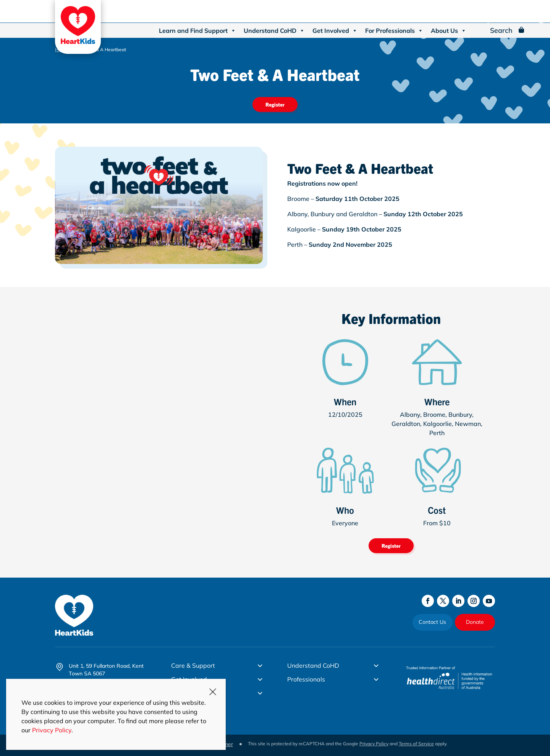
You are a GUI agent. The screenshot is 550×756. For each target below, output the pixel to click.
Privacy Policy (374, 744)
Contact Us (432, 622)
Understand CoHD (274, 31)
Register (275, 104)
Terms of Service (416, 744)
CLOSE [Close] (213, 692)
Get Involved (335, 31)
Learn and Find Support (197, 31)
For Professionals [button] (394, 31)
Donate (475, 622)
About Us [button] (449, 31)
